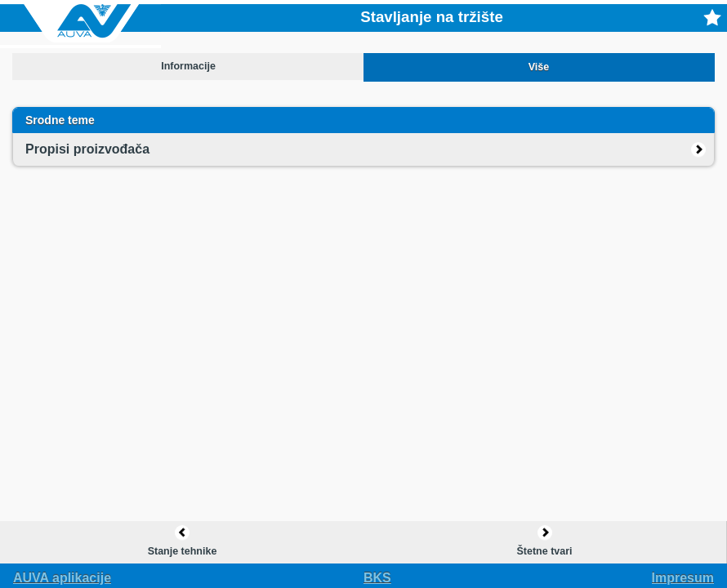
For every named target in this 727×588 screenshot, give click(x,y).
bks (377, 578)
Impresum (683, 578)
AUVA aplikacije (62, 578)
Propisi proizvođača (87, 149)
